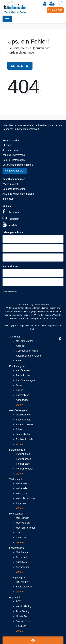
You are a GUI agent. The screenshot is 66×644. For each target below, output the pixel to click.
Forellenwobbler (24, 469)
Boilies (19, 390)
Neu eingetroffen (25, 341)
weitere (20, 405)
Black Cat (21, 626)
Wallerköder (22, 493)
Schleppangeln (17, 578)
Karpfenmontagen (25, 380)
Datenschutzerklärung (14, 189)
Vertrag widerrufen (15, 171)
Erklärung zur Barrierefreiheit (18, 165)
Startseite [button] (20, 66)
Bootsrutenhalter (25, 587)
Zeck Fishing (23, 611)
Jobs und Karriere (12, 150)
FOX (18, 601)
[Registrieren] (52, 4)
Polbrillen (21, 538)
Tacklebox (21, 385)
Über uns (7, 145)
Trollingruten (22, 582)
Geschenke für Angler (27, 351)
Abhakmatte (22, 400)
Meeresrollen (23, 523)
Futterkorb (21, 562)
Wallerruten (22, 483)
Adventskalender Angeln (29, 356)
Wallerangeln (16, 479)
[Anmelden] (45, 4)
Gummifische (23, 434)
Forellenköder (23, 464)
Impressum (8, 199)
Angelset (21, 346)
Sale (18, 361)
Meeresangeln (17, 514)
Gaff (18, 533)
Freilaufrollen (23, 375)
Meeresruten (23, 518)
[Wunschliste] (60, 4)
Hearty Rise (22, 616)
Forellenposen (23, 459)
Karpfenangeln (17, 366)
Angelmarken (16, 597)
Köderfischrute (24, 420)
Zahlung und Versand (14, 155)
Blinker (20, 429)
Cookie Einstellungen (14, 160)
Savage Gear (23, 621)
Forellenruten (23, 454)
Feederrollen (23, 557)
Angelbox (21, 503)
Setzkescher (22, 567)
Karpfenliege (23, 395)
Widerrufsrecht (10, 184)
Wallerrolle (22, 488)
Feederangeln (16, 548)
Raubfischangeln (18, 410)
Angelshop (15, 337)
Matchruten (22, 552)
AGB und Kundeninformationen (19, 194)
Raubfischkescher (25, 439)
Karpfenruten (23, 370)
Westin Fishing (24, 606)
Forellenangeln (17, 450)
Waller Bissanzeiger (26, 498)
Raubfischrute (23, 415)
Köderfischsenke (25, 424)
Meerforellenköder (26, 528)
